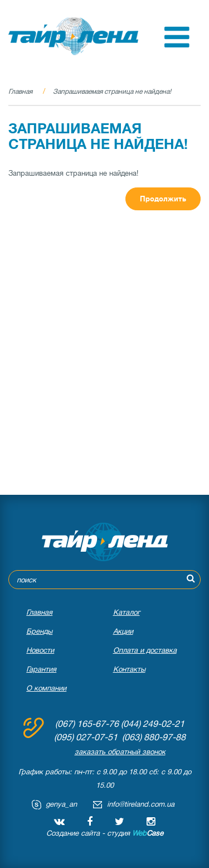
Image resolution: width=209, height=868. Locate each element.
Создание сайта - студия (105, 833)
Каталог (127, 612)
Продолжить (163, 199)
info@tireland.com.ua (141, 804)
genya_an (61, 804)
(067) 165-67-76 (87, 724)
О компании (46, 688)
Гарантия (41, 669)
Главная (20, 91)
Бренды (39, 631)
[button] (177, 45)
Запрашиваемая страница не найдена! (112, 91)
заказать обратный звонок (120, 752)
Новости (40, 650)
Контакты (129, 669)
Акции (123, 631)
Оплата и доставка (145, 650)
